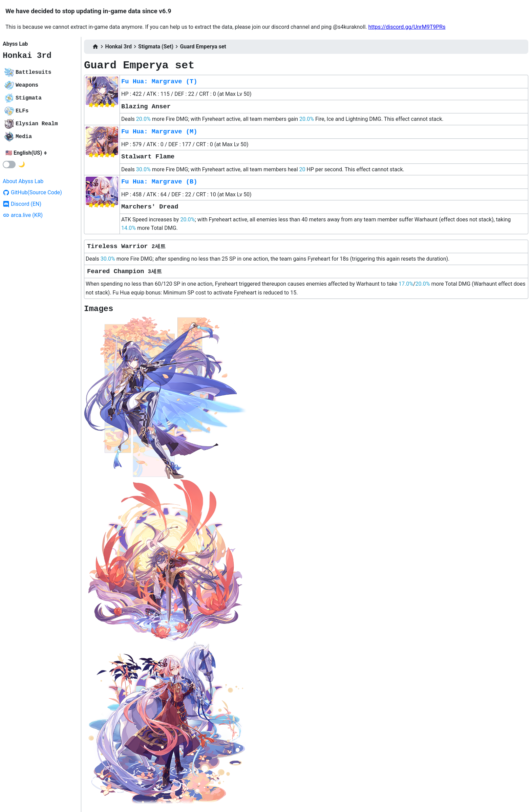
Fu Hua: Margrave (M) (159, 132)
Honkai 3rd (27, 56)
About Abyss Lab (23, 181)
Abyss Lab (15, 44)
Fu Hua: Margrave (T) (159, 82)
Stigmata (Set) (156, 47)
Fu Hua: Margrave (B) (159, 182)
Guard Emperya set (203, 47)
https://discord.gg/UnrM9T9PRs (407, 27)
